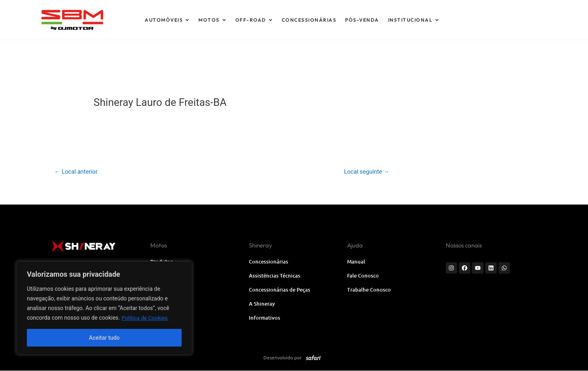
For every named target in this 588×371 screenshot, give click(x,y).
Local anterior (77, 172)
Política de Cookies (145, 318)
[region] (104, 308)
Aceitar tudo (104, 338)
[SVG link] (108, 20)
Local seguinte (366, 172)
